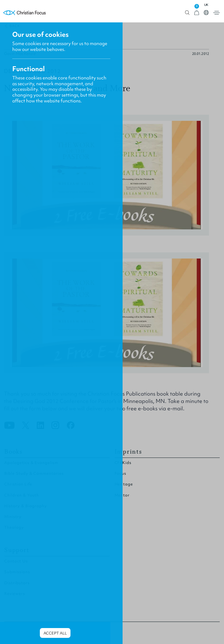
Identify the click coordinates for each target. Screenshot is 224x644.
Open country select (206, 13)
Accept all (55, 633)
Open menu (216, 13)
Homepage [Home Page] (25, 13)
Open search (187, 13)
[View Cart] (197, 13)
